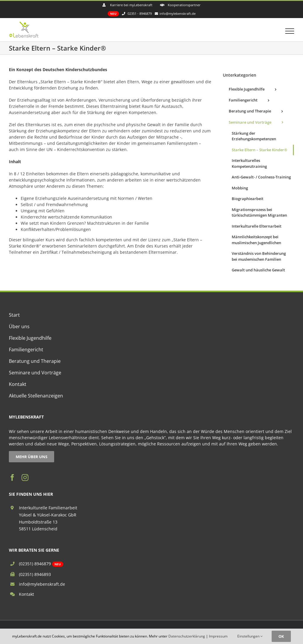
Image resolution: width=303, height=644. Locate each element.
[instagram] (25, 478)
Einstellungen (250, 636)
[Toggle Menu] (290, 31)
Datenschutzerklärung (187, 636)
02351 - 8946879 (140, 13)
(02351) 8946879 (35, 564)
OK (281, 636)
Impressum (218, 636)
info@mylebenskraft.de (42, 584)
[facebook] (12, 478)
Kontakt (26, 594)
